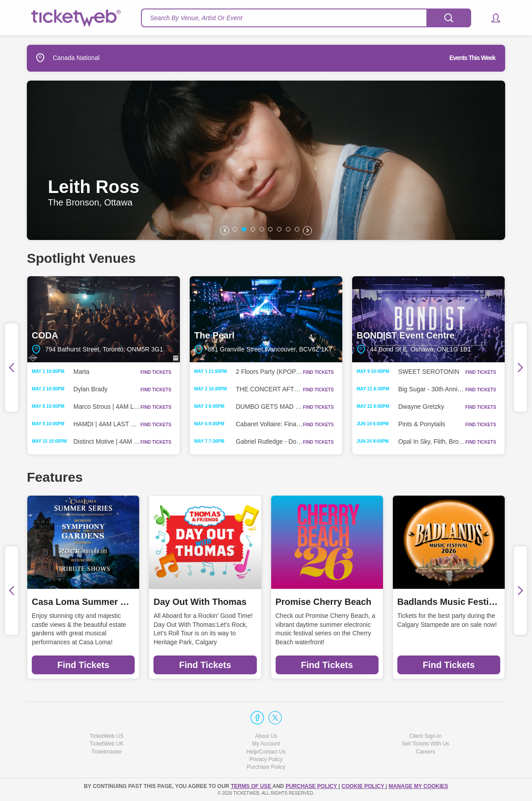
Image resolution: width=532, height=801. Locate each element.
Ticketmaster (106, 752)
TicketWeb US (106, 736)
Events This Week (472, 58)
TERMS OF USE (252, 786)
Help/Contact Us (266, 752)
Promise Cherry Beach (324, 602)
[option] (265, 160)
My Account (266, 744)
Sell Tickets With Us (426, 744)
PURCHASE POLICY (312, 786)
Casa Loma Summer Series (83, 602)
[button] (492, 18)
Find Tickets (83, 665)
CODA (104, 319)
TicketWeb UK (106, 744)
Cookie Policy (363, 786)
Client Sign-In (426, 736)
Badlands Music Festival (449, 602)
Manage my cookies (418, 786)
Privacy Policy (266, 759)
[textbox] (306, 18)
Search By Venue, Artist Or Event (196, 18)
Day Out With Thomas (200, 602)
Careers (425, 752)
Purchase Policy (266, 767)
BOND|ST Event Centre (428, 319)
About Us (266, 736)
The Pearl (266, 319)
